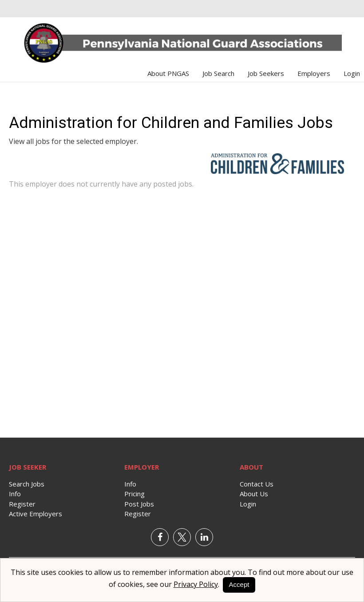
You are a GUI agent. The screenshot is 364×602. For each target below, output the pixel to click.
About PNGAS (168, 73)
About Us (254, 494)
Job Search (218, 73)
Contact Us (257, 484)
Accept (239, 584)
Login (352, 73)
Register (22, 504)
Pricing (135, 494)
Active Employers (36, 514)
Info (15, 494)
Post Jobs (139, 504)
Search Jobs (27, 484)
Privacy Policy (196, 584)
